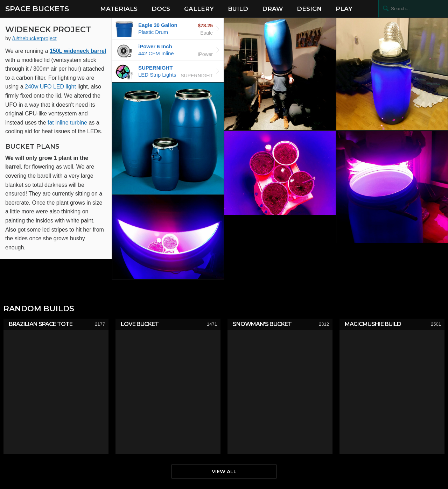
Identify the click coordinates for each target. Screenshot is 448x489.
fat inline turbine (67, 123)
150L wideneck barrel (78, 51)
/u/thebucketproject (34, 38)
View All (224, 472)
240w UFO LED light (50, 87)
